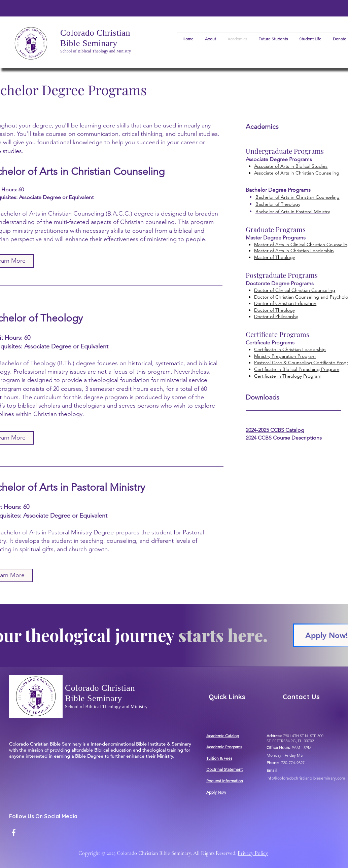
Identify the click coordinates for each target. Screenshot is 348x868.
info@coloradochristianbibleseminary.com (306, 778)
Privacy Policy (253, 853)
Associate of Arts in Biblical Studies (291, 166)
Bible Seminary (89, 43)
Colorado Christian (95, 33)
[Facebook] (14, 833)
